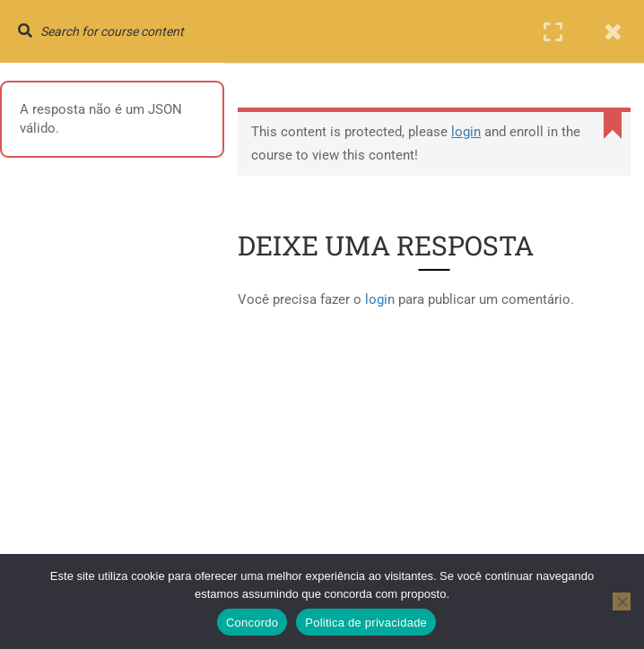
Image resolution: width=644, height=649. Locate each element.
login (466, 132)
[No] (622, 601)
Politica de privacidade (366, 623)
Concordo (252, 623)
